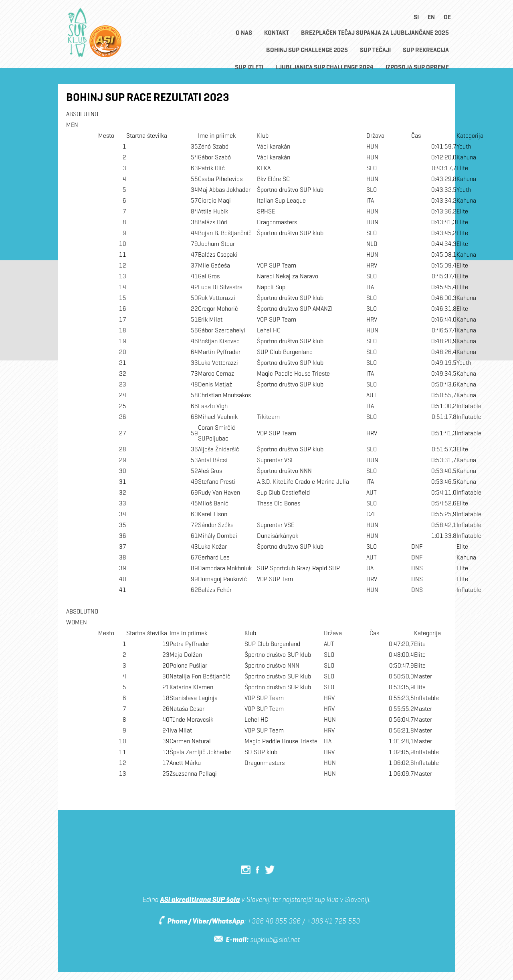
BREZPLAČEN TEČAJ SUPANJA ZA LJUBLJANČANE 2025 (375, 33)
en (431, 17)
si (416, 17)
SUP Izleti (249, 67)
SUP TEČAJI (375, 50)
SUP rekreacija (426, 50)
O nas (244, 33)
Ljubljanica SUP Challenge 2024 (324, 67)
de (447, 17)
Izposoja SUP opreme (417, 67)
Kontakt (277, 33)
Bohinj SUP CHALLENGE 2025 (307, 50)
